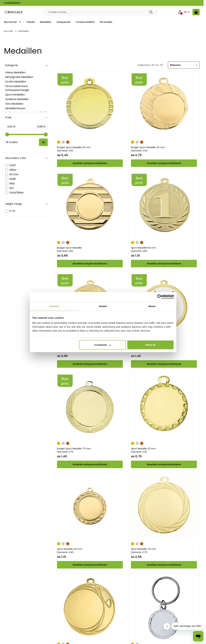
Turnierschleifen (85, 22)
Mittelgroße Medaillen (19, 77)
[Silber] (63, 142)
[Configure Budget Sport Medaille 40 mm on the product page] (164, 163)
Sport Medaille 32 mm (164, 450)
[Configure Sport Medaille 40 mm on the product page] (90, 565)
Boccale (8, 31)
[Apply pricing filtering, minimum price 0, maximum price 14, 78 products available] (43, 142)
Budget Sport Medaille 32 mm (90, 149)
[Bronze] (68, 142)
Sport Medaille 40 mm (90, 551)
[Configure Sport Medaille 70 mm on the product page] (164, 565)
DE (187, 12)
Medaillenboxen (15, 108)
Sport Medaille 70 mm (164, 551)
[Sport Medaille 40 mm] (90, 508)
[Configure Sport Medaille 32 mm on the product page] (164, 464)
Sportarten (10, 22)
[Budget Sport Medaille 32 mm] (90, 106)
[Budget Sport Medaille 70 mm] (90, 407)
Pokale (31, 22)
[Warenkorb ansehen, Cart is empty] (196, 12)
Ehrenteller (106, 22)
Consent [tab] (54, 306)
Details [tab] (103, 306)
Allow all (150, 345)
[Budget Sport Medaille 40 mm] (164, 106)
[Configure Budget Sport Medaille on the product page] (90, 264)
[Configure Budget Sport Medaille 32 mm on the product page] (90, 163)
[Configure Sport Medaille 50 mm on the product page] (164, 264)
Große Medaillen (16, 82)
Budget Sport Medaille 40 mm (164, 149)
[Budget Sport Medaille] (90, 206)
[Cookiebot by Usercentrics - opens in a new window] (160, 297)
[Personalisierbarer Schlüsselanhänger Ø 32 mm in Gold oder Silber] (164, 608)
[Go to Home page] (14, 12)
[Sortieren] (184, 65)
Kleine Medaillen (15, 72)
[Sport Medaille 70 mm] (164, 508)
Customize (103, 345)
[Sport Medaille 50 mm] (164, 206)
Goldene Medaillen (17, 99)
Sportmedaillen (15, 95)
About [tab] (152, 306)
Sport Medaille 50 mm (164, 249)
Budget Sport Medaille (90, 249)
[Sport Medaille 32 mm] (164, 407)
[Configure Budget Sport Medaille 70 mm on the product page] (164, 364)
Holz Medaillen (14, 104)
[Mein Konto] (180, 12)
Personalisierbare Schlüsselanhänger (17, 88)
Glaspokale (63, 22)
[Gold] (59, 142)
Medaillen (46, 22)
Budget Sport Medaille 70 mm (90, 450)
